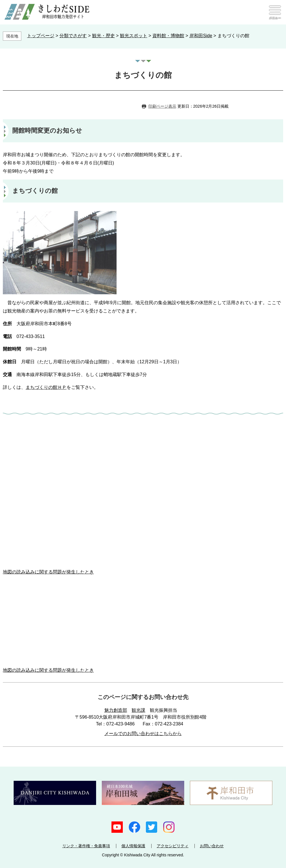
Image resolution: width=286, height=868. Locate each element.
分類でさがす (73, 36)
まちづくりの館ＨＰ (46, 387)
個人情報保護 (133, 846)
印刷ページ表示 (162, 106)
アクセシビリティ (173, 846)
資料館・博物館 (168, 36)
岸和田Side (201, 36)
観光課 (138, 710)
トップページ (41, 36)
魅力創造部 (116, 710)
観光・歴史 (103, 36)
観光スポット (134, 36)
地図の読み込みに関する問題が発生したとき (48, 572)
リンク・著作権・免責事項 (86, 846)
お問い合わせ (212, 846)
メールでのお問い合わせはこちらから (143, 734)
